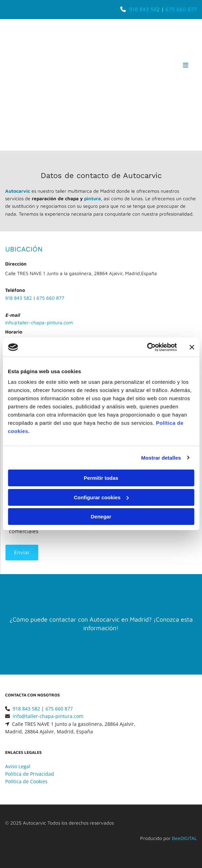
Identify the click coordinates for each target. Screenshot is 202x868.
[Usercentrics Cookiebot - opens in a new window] (147, 347)
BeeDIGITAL (184, 838)
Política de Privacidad (30, 774)
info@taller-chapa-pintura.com (39, 322)
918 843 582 (18, 298)
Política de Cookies (26, 781)
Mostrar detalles (161, 458)
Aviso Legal (18, 766)
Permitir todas (101, 478)
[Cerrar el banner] (192, 347)
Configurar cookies (101, 497)
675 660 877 (181, 9)
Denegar (101, 517)
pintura (92, 198)
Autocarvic (18, 191)
